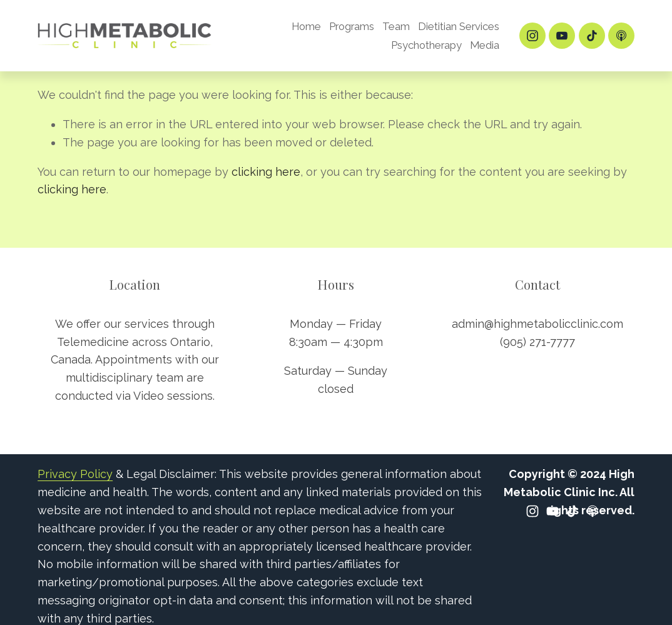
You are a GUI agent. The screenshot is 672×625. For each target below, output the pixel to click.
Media (485, 45)
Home (306, 26)
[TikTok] (592, 36)
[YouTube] (562, 36)
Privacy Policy (75, 474)
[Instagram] (532, 36)
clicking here (266, 172)
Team (396, 26)
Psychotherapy (426, 45)
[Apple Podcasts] (621, 36)
